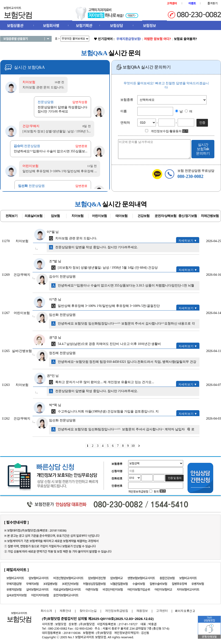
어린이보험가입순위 (139, 589)
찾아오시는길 (88, 611)
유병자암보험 (14, 589)
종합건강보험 (167, 578)
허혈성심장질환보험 (94, 584)
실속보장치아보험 (17, 595)
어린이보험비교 (163, 589)
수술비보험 (139, 584)
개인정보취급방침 (116, 611)
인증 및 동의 (175, 478)
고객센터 (162, 611)
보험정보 (149, 26)
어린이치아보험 (40, 595)
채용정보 (142, 611)
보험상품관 (15, 26)
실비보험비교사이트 (37, 589)
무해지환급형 (14, 584)
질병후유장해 (179, 584)
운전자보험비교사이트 (66, 595)
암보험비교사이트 (39, 578)
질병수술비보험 (158, 584)
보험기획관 (84, 26)
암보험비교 (117, 578)
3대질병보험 (50, 584)
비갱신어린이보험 (113, 589)
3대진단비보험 (70, 584)
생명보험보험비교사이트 (141, 578)
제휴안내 (65, 611)
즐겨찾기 (213, 3)
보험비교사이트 (15, 578)
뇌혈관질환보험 (119, 584)
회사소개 (45, 611)
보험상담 (117, 26)
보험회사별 (51, 26)
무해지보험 (32, 584)
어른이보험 (92, 589)
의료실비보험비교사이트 (67, 589)
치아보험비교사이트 (188, 589)
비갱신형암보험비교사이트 (68, 578)
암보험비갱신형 (97, 578)
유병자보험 (198, 584)
